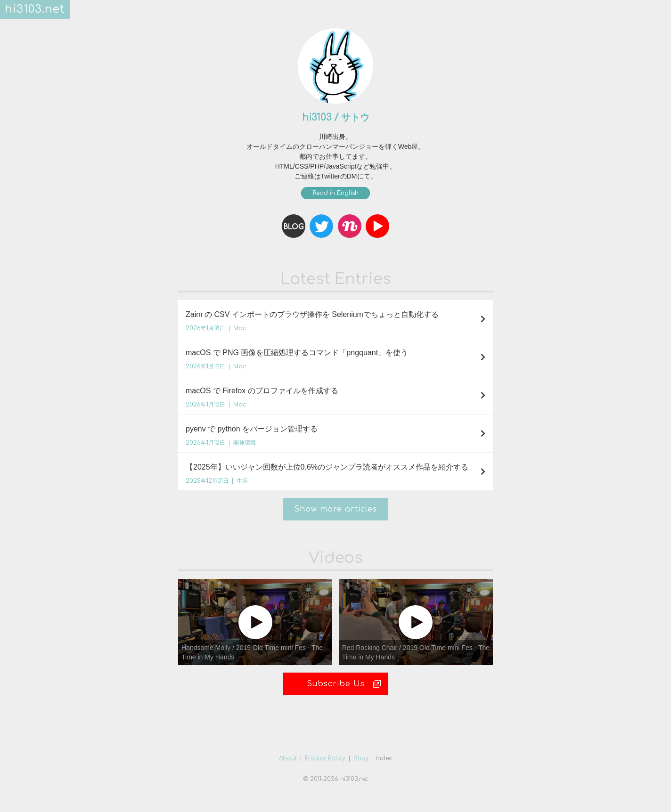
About (288, 758)
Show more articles (335, 509)
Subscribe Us (344, 684)
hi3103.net (35, 9)
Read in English (336, 193)
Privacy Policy (325, 758)
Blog (361, 758)
